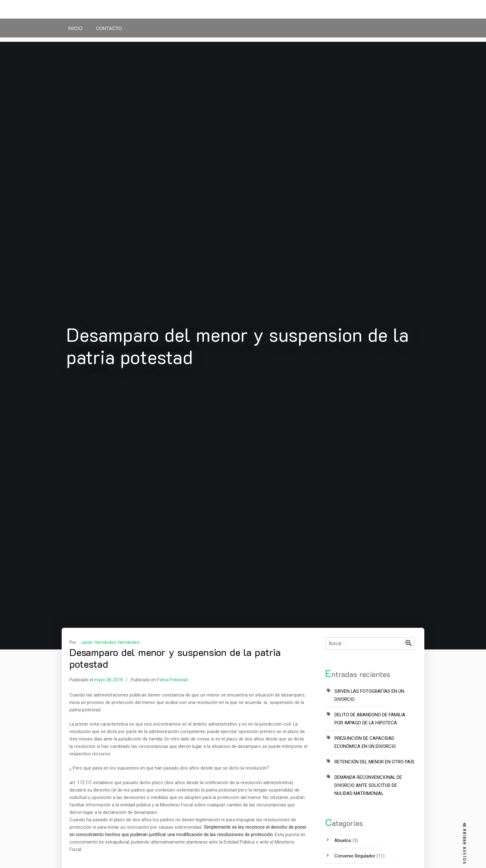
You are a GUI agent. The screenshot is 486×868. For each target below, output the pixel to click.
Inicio (75, 28)
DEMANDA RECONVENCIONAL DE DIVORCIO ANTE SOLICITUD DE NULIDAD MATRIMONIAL (368, 785)
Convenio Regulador (355, 856)
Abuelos (343, 840)
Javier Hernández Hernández (110, 642)
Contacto (109, 28)
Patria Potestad (172, 680)
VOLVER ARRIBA (465, 843)
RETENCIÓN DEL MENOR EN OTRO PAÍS (374, 762)
